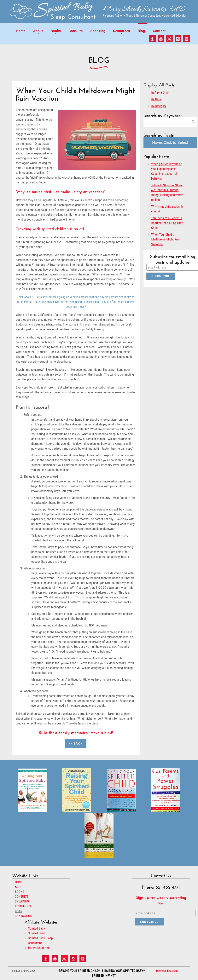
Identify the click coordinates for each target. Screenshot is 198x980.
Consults (76, 31)
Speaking (98, 31)
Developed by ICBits (167, 971)
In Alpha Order (160, 92)
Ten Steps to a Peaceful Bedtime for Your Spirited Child (167, 223)
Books (56, 31)
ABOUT (19, 887)
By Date (156, 99)
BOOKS (20, 892)
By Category (159, 106)
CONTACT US (23, 916)
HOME (19, 882)
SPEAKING (22, 901)
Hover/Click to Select (170, 142)
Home (21, 31)
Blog (141, 31)
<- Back (76, 744)
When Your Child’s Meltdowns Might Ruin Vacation (166, 239)
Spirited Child (37, 933)
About (38, 31)
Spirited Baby (36, 928)
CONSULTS (22, 896)
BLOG (18, 911)
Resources (122, 31)
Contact (159, 31)
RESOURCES (23, 906)
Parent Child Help (39, 948)
